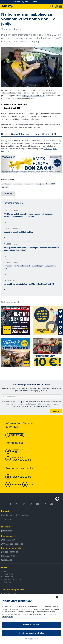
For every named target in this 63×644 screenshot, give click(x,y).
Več (5, 222)
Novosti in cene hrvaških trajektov (18, 232)
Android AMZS (10, 556)
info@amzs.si (6, 519)
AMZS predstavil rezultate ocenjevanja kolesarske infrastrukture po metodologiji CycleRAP (31, 249)
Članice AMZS (9, 577)
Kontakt (5, 511)
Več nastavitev (31, 639)
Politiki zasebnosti (44, 406)
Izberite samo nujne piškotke (31, 633)
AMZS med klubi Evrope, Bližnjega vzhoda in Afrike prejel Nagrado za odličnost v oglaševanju (28, 215)
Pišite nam (7, 582)
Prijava (56, 411)
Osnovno (48, 149)
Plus (55, 149)
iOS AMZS (8, 560)
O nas (4, 567)
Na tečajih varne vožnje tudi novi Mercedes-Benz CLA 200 (29, 284)
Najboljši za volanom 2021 (33, 96)
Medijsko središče (10, 593)
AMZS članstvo (9, 574)
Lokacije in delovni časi (12, 579)
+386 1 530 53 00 (11, 552)
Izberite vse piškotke (32, 625)
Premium (5, 151)
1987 (13, 540)
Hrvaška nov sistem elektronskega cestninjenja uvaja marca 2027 (30, 267)
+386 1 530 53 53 (16, 544)
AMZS (6, 571)
